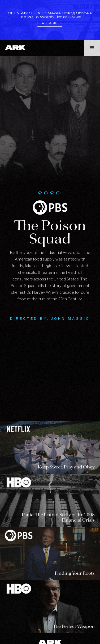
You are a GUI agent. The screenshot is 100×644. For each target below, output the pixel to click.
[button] (92, 48)
